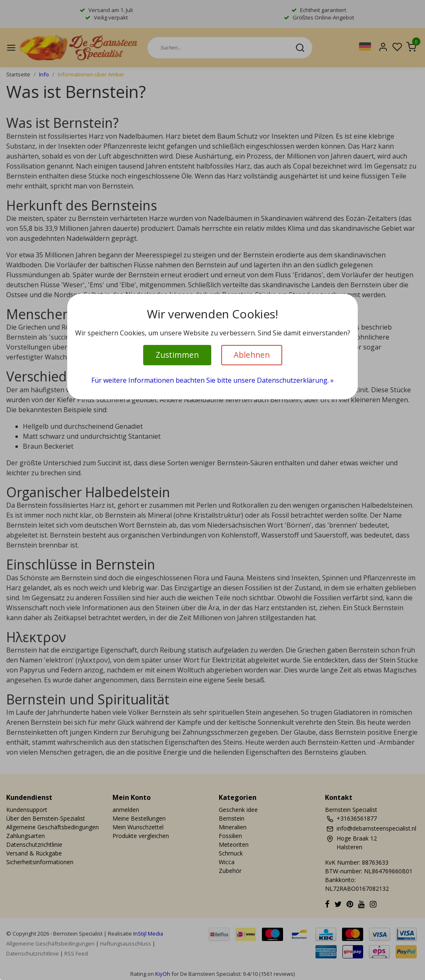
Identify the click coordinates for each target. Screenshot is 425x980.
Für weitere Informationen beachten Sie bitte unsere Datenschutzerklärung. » (212, 380)
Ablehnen (252, 355)
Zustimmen (177, 355)
